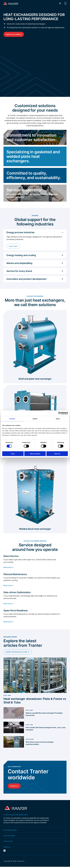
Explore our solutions (14, 34)
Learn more (13, 246)
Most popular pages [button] (11, 831)
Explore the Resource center (17, 653)
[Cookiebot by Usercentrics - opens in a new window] (60, 413)
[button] (60, 3)
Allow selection (35, 454)
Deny (13, 454)
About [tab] (58, 419)
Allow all (57, 454)
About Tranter (8, 842)
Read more (8, 567)
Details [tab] (35, 419)
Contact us (14, 787)
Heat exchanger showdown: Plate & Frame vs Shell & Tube (34, 701)
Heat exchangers (10, 837)
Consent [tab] (12, 419)
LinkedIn (5, 852)
